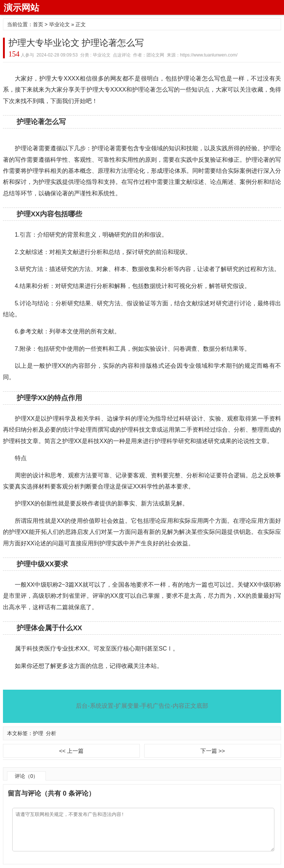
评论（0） (27, 776)
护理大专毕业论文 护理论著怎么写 (76, 43)
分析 (51, 733)
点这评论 (122, 55)
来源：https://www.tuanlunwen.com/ (202, 55)
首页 (38, 24)
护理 (38, 733)
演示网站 (21, 8)
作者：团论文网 (149, 55)
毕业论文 (60, 24)
